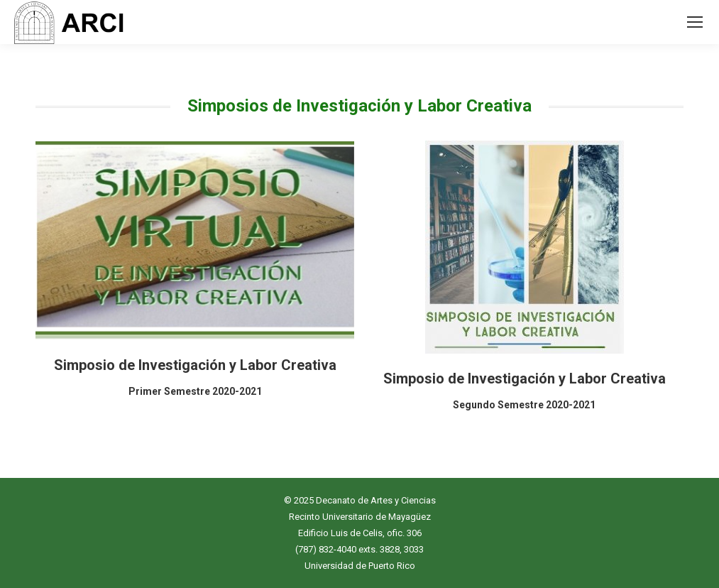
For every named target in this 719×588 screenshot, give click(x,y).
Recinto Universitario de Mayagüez (360, 517)
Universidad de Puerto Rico (360, 566)
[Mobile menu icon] (695, 22)
